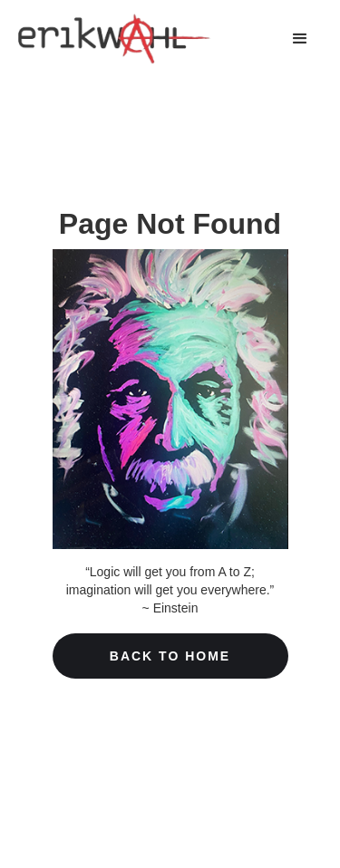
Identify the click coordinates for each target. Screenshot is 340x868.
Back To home (170, 656)
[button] (300, 39)
